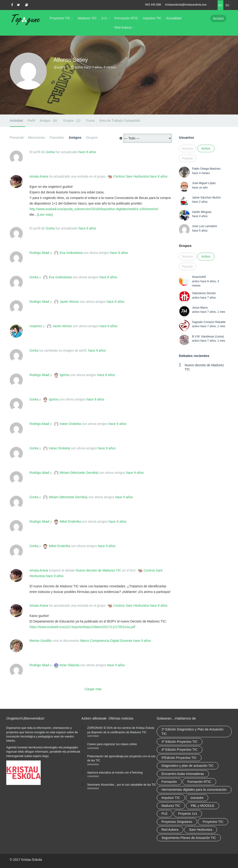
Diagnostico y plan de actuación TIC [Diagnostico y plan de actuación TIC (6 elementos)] (188, 766)
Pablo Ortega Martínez (206, 169)
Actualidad (174, 18)
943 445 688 (153, 5)
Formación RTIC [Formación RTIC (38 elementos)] (199, 782)
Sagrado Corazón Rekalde (209, 322)
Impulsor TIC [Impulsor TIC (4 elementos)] (171, 798)
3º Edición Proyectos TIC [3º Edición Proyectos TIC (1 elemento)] (180, 742)
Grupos (73, 120)
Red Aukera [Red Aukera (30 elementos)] (170, 830)
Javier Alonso (69, 302)
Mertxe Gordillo (41, 641)
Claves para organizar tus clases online (112, 744)
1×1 (104, 18)
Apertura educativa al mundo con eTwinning (115, 773)
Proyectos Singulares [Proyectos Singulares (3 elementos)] (177, 822)
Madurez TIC (87, 18)
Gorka (50, 152)
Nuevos (187, 148)
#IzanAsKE (199, 277)
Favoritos (57, 137)
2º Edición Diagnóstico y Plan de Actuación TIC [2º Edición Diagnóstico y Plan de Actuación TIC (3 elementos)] (193, 731)
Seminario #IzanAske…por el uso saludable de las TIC (122, 785)
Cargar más (93, 689)
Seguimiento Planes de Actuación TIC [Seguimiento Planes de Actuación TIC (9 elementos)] (189, 838)
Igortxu (65, 375)
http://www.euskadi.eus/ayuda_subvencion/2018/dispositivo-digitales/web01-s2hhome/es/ (94, 209)
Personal (17, 137)
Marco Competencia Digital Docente (106, 641)
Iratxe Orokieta (70, 424)
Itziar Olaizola (70, 665)
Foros (91, 121)
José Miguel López (204, 183)
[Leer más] (45, 215)
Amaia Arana (39, 176)
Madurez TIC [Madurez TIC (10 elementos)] (171, 806)
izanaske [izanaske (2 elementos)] (197, 798)
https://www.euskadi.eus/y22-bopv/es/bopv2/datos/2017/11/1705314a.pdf (82, 627)
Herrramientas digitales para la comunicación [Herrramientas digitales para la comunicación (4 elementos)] (194, 790)
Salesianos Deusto (204, 293)
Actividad (16, 121)
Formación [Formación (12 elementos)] (169, 782)
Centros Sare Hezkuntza (131, 176)
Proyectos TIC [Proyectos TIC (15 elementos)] (213, 822)
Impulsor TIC (152, 18)
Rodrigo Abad (39, 253)
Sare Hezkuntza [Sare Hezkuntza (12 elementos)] (201, 830)
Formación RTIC (126, 18)
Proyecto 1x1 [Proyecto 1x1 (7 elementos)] (188, 814)
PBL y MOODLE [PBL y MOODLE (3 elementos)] (203, 806)
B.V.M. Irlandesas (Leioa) (208, 336)
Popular (188, 158)
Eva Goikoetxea (71, 253)
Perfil (31, 121)
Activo (206, 148)
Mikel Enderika (70, 521)
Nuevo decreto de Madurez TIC (98, 570)
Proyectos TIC (60, 18)
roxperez (36, 326)
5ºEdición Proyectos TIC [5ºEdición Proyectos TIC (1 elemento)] (179, 758)
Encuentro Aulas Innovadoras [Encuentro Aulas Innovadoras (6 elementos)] (183, 774)
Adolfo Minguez (202, 212)
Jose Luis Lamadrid (204, 226)
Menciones (37, 137)
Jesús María (200, 308)
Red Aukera (123, 27)
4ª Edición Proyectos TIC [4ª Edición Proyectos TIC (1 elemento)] (180, 750)
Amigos (49, 120)
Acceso (218, 18)
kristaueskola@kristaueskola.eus (186, 5)
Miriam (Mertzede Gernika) (79, 473)
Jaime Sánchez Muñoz (206, 198)
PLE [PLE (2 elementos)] (165, 814)
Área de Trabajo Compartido (120, 121)
